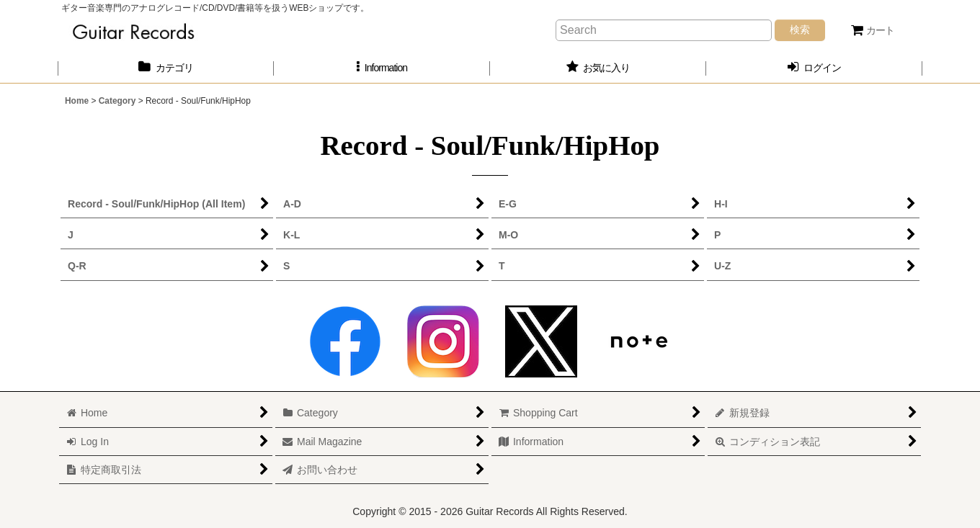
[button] (382, 68)
